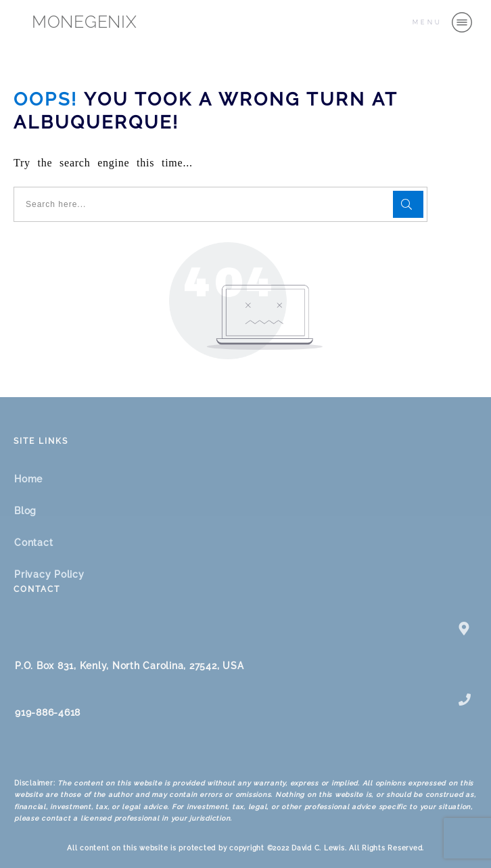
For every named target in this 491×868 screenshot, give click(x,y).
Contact (33, 543)
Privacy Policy (49, 574)
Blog (25, 511)
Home (28, 479)
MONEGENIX (85, 22)
